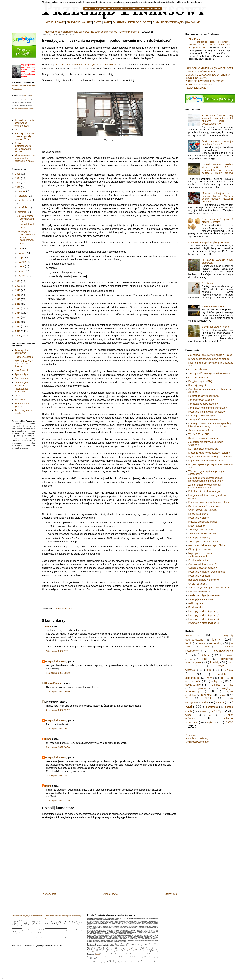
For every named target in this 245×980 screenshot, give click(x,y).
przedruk (202, 688)
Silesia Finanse (54, 683)
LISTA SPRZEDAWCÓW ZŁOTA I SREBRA (208, 75)
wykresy (212, 722)
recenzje (207, 695)
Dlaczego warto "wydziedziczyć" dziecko (209, 453)
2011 (18, 326)
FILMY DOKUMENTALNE (199, 84)
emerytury (216, 643)
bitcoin (189, 643)
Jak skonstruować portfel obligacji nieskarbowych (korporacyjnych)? (206, 479)
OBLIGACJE (73, 22)
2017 (18, 299)
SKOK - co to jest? (198, 584)
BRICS (202, 644)
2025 (18, 174)
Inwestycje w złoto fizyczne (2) (204, 615)
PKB (231, 685)
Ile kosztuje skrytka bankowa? (204, 396)
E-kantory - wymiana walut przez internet (209, 502)
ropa (223, 695)
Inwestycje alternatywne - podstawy (207, 412)
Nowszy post (49, 894)
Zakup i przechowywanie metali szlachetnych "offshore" (205, 486)
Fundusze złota (196, 607)
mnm (48, 626)
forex (207, 647)
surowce (220, 702)
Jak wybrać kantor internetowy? (205, 419)
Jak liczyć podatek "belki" (201, 530)
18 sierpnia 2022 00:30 (58, 692)
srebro (205, 702)
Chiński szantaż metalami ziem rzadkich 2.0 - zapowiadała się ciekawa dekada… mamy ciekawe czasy (218, 170)
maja (20, 258)
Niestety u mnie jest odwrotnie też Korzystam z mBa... (25, 158)
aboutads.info (91, 952)
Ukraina (203, 712)
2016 (18, 304)
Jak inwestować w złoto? (201, 400)
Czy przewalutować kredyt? (202, 564)
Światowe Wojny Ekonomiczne (204, 506)
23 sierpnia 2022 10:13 (58, 729)
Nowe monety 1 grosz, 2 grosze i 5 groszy (218, 221)
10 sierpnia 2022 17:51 (58, 651)
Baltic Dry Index (197, 603)
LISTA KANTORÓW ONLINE (200, 72)
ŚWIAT (107, 22)
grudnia (22, 191)
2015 (18, 308)
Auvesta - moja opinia (213, 306)
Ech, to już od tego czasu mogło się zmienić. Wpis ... (24, 136)
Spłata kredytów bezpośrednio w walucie (209, 588)
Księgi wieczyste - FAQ (200, 381)
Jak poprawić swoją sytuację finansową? (209, 373)
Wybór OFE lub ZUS (199, 434)
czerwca (22, 253)
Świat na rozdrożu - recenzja (203, 438)
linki (209, 670)
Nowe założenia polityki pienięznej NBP (209, 242)
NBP (222, 678)
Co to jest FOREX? (198, 377)
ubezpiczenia (212, 707)
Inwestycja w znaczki (199, 576)
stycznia (22, 276)
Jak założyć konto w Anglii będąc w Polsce (210, 355)
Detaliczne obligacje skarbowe (204, 595)
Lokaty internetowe (198, 514)
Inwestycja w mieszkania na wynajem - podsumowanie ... (26, 237)
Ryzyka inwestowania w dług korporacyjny (210, 457)
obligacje (217, 681)
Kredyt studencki (197, 526)
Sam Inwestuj (22, 378)
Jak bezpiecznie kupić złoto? (203, 542)
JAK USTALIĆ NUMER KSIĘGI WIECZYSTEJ (209, 68)
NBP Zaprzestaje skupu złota (203, 449)
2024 (18, 178)
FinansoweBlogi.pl (24, 357)
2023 (18, 183)
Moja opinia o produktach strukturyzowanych (201, 555)
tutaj (25, 96)
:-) (16, 130)
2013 (18, 317)
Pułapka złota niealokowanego (204, 491)
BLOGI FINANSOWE (196, 78)
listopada (22, 196)
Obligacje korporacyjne (200, 549)
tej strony (97, 955)
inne (205, 659)
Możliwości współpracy (197, 742)
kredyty (215, 662)
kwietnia (22, 262)
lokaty (229, 669)
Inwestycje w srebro (199, 518)
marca (21, 266)
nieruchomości (63, 608)
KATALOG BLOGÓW (139, 22)
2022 (18, 187)
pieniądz (216, 685)
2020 (18, 286)
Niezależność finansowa (21, 390)
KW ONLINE (193, 22)
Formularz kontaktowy (197, 738)
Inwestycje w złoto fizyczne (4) (204, 623)
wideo (189, 715)
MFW (210, 678)
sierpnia (22, 212)
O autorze (190, 735)
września (22, 207)
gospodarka (224, 650)
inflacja (206, 655)
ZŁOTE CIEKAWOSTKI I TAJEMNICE (205, 81)
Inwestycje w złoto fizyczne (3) (204, 619)
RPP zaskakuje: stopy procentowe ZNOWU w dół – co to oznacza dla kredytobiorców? (209, 45)
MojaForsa (195, 39)
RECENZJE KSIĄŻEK (173, 22)
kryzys (231, 663)
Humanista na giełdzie (22, 405)
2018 (18, 295)
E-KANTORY (119, 22)
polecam (28, 99)
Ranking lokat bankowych (22, 352)
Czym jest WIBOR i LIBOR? (203, 510)
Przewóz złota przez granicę (203, 522)
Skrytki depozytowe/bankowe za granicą (209, 359)
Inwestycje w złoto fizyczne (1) (204, 611)
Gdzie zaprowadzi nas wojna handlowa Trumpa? (218, 143)
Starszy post (171, 894)
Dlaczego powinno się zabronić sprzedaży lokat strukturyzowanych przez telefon (210, 425)
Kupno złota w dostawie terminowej (207, 461)
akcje (189, 635)
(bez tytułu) (208, 283)
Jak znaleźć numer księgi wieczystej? (208, 408)
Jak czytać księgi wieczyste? (203, 404)
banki (217, 639)
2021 (18, 281)
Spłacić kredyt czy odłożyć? (203, 568)
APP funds (20, 400)
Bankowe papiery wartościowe (204, 580)
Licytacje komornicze (199, 592)
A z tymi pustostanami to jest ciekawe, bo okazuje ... (23, 147)
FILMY (156, 22)
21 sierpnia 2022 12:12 (58, 710)
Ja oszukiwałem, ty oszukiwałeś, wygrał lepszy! (24, 123)
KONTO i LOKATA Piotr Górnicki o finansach (24, 364)
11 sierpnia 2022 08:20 (58, 673)
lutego (21, 271)
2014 (18, 313)
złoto (230, 722)
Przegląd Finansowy (56, 661)
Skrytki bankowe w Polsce (215, 327)
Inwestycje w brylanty (199, 538)
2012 (18, 322)
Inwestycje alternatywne (201, 599)
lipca (20, 248)
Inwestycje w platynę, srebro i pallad (207, 572)
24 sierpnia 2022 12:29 (58, 801)
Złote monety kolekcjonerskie (203, 534)
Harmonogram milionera (22, 384)
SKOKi (208, 698)
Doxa (17, 396)
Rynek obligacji (22, 374)
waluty (216, 711)
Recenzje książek (197, 385)
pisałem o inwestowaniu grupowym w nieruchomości (85, 64)
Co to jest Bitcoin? (198, 369)
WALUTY (87, 22)
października (24, 200)
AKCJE (49, 22)
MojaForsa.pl (21, 370)
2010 (18, 331)
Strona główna (110, 894)
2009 (18, 335)
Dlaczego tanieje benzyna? (202, 416)
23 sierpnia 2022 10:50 (58, 747)
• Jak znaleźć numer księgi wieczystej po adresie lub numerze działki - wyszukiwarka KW (218, 120)
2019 (18, 290)
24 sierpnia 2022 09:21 (58, 775)
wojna (211, 715)
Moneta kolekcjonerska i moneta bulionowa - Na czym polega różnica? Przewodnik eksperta (92, 32)
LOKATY (60, 22)
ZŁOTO (97, 22)
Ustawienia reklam (133, 950)
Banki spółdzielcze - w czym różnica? (208, 545)
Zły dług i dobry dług (199, 560)
